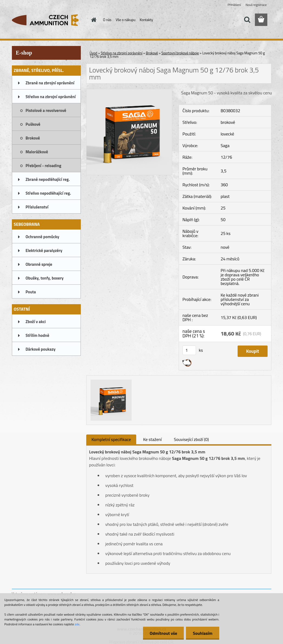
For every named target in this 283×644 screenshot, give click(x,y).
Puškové (33, 124)
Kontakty (146, 20)
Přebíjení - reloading (44, 166)
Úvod (94, 53)
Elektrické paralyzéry (44, 250)
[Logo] (49, 20)
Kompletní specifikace (111, 439)
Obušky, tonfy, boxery (45, 278)
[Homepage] (93, 20)
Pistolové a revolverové (46, 110)
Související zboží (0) (191, 439)
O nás (107, 20)
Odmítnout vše (164, 633)
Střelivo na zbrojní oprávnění (51, 97)
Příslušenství (37, 207)
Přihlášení (234, 5)
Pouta (31, 292)
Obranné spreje (39, 264)
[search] (247, 20)
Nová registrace (256, 5)
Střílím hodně (38, 335)
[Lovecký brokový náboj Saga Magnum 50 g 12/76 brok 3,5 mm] (129, 91)
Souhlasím (203, 633)
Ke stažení (152, 439)
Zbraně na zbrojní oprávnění (50, 83)
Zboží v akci (36, 322)
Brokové (33, 138)
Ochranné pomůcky (43, 237)
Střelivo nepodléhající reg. (48, 193)
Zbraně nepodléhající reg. (48, 179)
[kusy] (189, 350)
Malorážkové (37, 152)
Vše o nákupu (126, 20)
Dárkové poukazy (41, 349)
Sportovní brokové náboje (180, 53)
